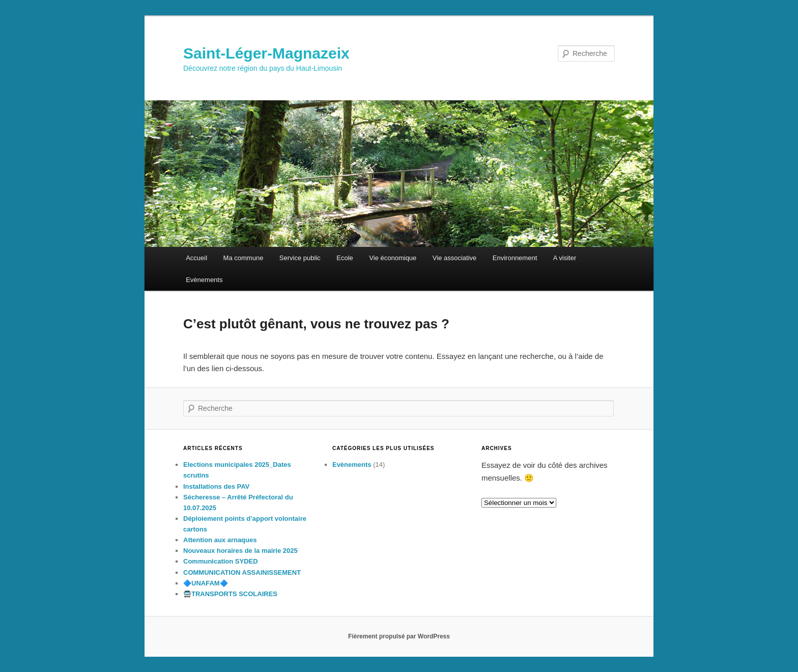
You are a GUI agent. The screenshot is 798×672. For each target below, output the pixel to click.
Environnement (515, 258)
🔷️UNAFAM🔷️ (206, 583)
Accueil (196, 258)
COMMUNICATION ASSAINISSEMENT (242, 572)
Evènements (204, 280)
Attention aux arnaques (220, 540)
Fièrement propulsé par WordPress (399, 636)
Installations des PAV (216, 486)
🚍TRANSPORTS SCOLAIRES (230, 594)
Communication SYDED (221, 561)
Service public (300, 258)
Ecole (345, 258)
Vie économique (393, 258)
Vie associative (454, 258)
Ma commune (244, 258)
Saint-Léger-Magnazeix (266, 53)
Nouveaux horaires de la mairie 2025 (240, 551)
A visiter (565, 258)
